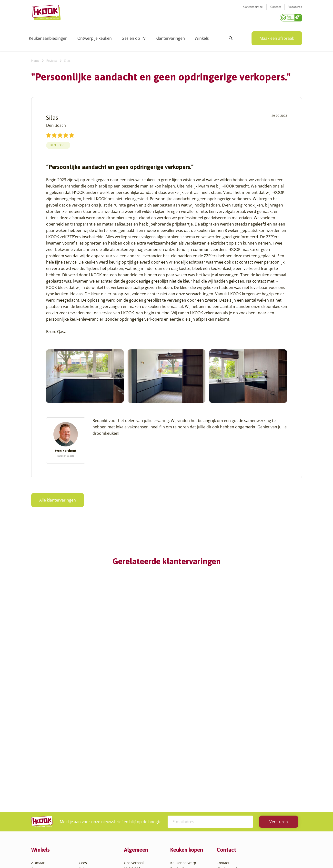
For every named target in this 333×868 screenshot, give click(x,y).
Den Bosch (58, 143)
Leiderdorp (88, 775)
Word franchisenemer (142, 792)
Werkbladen (180, 792)
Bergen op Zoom (45, 792)
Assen (36, 781)
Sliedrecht (87, 798)
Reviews (52, 59)
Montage (177, 763)
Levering (177, 775)
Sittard (84, 792)
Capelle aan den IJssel (49, 798)
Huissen (85, 769)
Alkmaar (38, 751)
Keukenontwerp (183, 751)
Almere (37, 757)
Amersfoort (40, 763)
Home (35, 59)
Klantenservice (253, 10)
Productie (178, 757)
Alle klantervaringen (58, 498)
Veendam (86, 810)
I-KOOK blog (134, 757)
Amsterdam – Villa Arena (51, 769)
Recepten (132, 763)
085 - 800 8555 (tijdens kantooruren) (253, 782)
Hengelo (86, 763)
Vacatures (295, 10)
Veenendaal (88, 816)
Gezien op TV (134, 37)
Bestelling (178, 769)
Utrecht (85, 804)
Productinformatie (185, 786)
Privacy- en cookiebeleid (176, 854)
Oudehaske (88, 786)
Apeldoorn (40, 775)
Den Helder (40, 816)
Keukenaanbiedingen (48, 37)
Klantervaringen (170, 37)
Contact (276, 10)
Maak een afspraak (277, 37)
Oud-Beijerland (91, 781)
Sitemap (206, 854)
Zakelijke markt (136, 769)
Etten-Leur (40, 827)
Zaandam (86, 822)
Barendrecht (41, 786)
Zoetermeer (88, 827)
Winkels (202, 37)
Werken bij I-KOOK (139, 775)
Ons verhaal (134, 751)
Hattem (85, 757)
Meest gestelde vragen (142, 781)
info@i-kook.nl (255, 776)
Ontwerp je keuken (95, 37)
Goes (83, 751)
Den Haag (39, 810)
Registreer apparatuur (142, 786)
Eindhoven (40, 822)
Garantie (177, 781)
